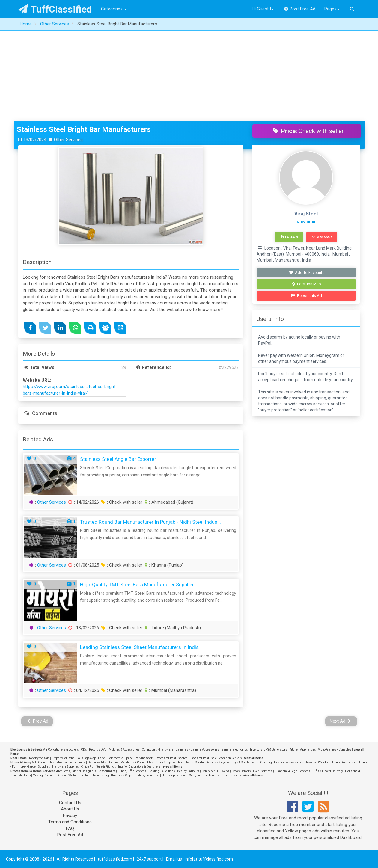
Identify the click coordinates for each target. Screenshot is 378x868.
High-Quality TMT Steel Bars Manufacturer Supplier (137, 585)
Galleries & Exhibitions (103, 762)
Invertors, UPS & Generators (269, 750)
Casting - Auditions (162, 771)
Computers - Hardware (158, 750)
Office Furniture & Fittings (98, 767)
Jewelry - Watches (318, 762)
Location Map (307, 284)
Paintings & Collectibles (137, 762)
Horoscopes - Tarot (174, 775)
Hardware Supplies (65, 767)
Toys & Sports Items (245, 762)
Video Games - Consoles (335, 750)
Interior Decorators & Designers (139, 767)
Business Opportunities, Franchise (135, 775)
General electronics (235, 750)
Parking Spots (144, 758)
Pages (332, 9)
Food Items (186, 762)
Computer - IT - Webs (215, 771)
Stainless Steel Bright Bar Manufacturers (84, 129)
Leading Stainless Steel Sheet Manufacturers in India (139, 647)
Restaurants (107, 771)
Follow (289, 237)
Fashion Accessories (289, 762)
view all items (254, 758)
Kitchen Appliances (303, 750)
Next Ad (341, 721)
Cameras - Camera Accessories (197, 750)
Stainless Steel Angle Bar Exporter (118, 459)
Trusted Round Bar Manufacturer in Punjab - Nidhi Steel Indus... (150, 522)
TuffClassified (55, 9)
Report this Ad (307, 296)
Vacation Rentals (230, 758)
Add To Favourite (307, 273)
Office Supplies (166, 762)
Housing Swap (86, 758)
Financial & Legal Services (292, 771)
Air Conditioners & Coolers (61, 750)
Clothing (266, 762)
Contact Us (70, 803)
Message (322, 237)
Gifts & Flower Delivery (328, 771)
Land (102, 758)
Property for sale (38, 758)
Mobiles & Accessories (124, 750)
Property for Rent (63, 758)
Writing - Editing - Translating (89, 775)
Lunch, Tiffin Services (132, 771)
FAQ (70, 828)
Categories (114, 9)
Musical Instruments (71, 762)
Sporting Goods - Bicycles (213, 762)
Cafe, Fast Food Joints (204, 775)
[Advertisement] (189, 76)
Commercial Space (120, 758)
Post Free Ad (300, 9)
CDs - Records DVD (94, 750)
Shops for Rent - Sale (203, 758)
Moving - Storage (44, 775)
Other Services (52, 502)
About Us (70, 809)
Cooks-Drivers (241, 771)
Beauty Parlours (188, 771)
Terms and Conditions (70, 822)
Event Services (263, 771)
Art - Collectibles (43, 762)
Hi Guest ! (263, 9)
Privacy (70, 816)
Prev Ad (38, 721)
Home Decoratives (345, 762)
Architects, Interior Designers (76, 771)
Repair (62, 775)
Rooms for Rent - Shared (172, 758)
